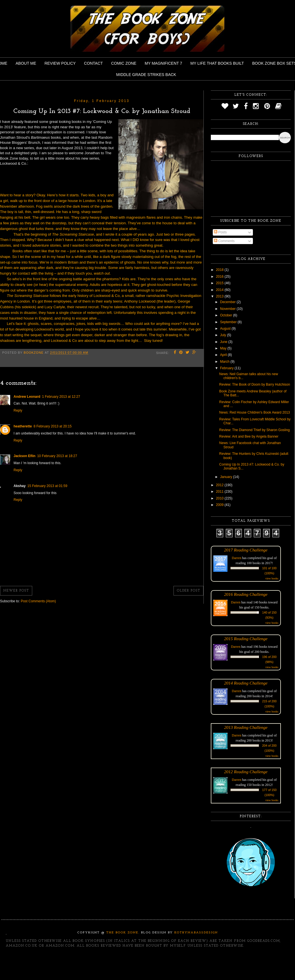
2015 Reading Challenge (246, 639)
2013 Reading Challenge (246, 727)
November (228, 309)
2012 (220, 485)
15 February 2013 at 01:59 (47, 486)
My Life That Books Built (217, 63)
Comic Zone (124, 63)
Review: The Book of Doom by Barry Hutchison (255, 384)
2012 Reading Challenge (246, 772)
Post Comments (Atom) (38, 601)
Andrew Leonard (27, 397)
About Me (26, 63)
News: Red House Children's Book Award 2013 (255, 412)
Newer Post (16, 591)
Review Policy (60, 63)
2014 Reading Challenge (246, 683)
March (225, 362)
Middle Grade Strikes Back (146, 75)
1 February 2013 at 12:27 (61, 397)
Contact (93, 63)
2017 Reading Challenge (246, 550)
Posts (220, 232)
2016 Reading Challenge (246, 594)
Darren (236, 558)
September (229, 322)
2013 (220, 296)
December (228, 302)
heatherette (23, 426)
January (227, 477)
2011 (220, 492)
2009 (220, 505)
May (224, 348)
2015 (220, 283)
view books (272, 578)
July (224, 335)
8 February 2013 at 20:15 (53, 426)
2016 (220, 277)
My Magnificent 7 (163, 63)
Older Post (188, 591)
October (227, 315)
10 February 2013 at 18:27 (57, 456)
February (227, 368)
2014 (220, 290)
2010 (220, 498)
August (226, 329)
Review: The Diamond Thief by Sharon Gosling (255, 430)
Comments (224, 241)
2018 (220, 270)
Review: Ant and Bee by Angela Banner (249, 436)
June (224, 342)
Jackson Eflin (24, 456)
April (224, 355)
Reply (18, 410)
